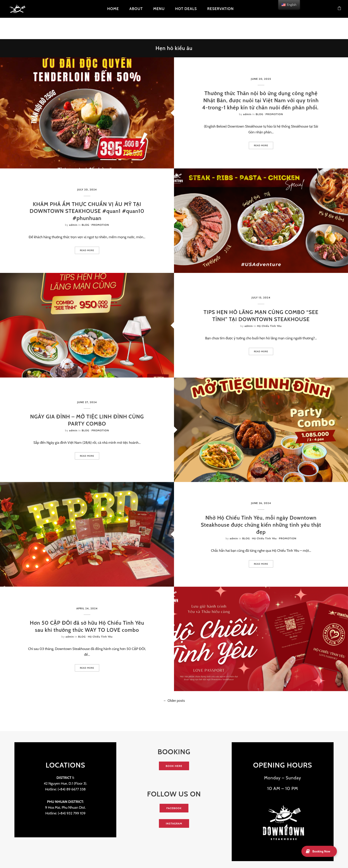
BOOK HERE (174, 766)
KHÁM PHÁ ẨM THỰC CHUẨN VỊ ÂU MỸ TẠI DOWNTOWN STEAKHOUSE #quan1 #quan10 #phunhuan (87, 211)
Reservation (220, 9)
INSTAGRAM (174, 823)
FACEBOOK (174, 808)
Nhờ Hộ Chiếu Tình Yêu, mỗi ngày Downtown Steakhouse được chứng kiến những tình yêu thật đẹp (261, 525)
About (136, 9)
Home (113, 9)
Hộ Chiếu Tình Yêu (269, 326)
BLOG (259, 114)
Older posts (176, 701)
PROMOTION (274, 114)
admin (247, 114)
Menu (159, 9)
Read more (261, 145)
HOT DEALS (186, 9)
